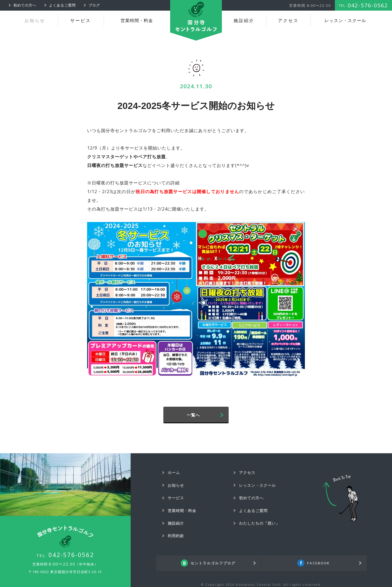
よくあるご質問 (253, 511)
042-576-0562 (71, 555)
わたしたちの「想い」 (259, 523)
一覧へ (193, 415)
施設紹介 (244, 21)
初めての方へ (251, 498)
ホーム (174, 472)
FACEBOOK (318, 563)
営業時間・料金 (137, 21)
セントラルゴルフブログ (213, 563)
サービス (81, 21)
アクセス (288, 21)
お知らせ (35, 21)
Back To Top (340, 498)
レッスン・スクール (345, 21)
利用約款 (176, 536)
